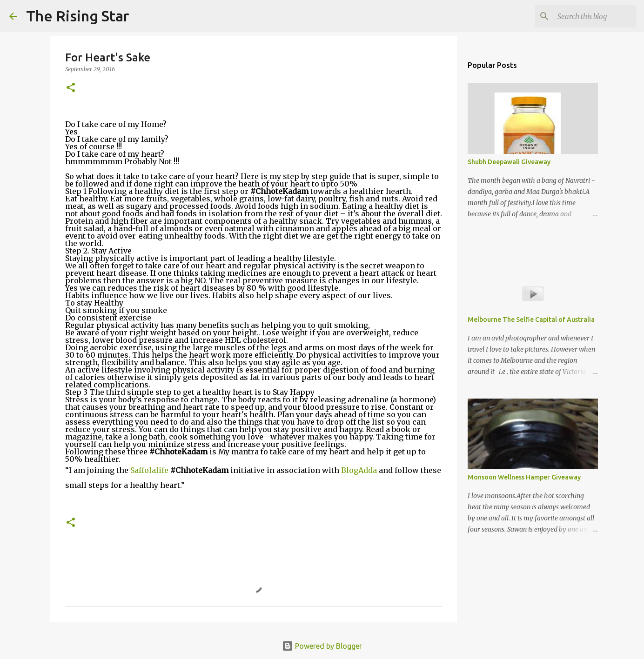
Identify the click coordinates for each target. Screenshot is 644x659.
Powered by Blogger (322, 646)
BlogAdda (360, 470)
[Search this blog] (588, 16)
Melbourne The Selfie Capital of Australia (531, 320)
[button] (71, 88)
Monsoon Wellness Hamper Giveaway (524, 477)
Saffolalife (150, 470)
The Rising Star (78, 16)
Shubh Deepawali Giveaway (509, 162)
